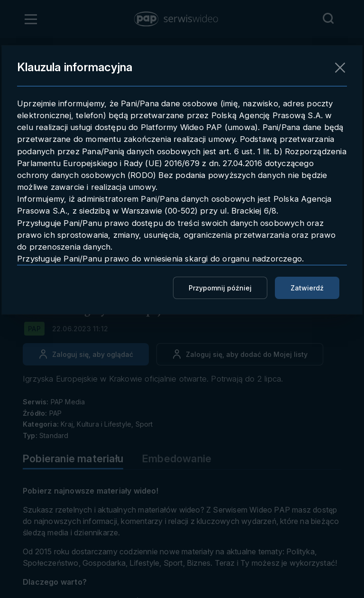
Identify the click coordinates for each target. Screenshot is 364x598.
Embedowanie (177, 458)
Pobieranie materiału (73, 458)
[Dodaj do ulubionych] (240, 354)
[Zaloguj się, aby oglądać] (86, 354)
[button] (177, 19)
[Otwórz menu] (31, 19)
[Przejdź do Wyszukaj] (328, 19)
